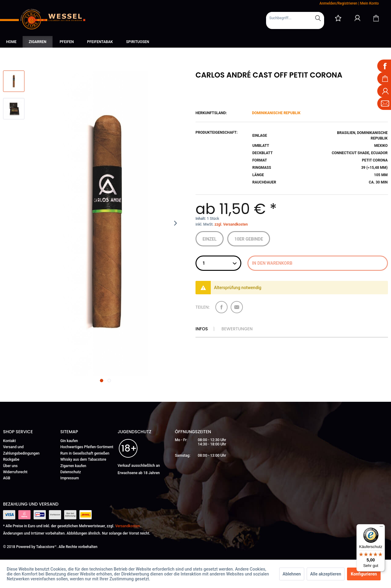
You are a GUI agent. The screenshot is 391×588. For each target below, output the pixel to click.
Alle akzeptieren (326, 574)
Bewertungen (237, 329)
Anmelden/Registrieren (338, 3)
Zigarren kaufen (73, 466)
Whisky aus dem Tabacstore (83, 459)
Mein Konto (369, 3)
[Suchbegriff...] (295, 18)
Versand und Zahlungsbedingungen (21, 450)
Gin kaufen (69, 441)
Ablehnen (292, 574)
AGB (7, 478)
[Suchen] (318, 18)
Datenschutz (71, 472)
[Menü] (381, 528)
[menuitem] (295, 20)
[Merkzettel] (338, 18)
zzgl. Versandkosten (231, 224)
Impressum (70, 478)
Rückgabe (11, 459)
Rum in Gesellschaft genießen (85, 453)
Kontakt (9, 441)
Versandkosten (128, 526)
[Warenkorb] (376, 18)
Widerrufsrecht (15, 472)
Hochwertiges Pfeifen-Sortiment (87, 447)
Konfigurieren (364, 574)
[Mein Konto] (357, 18)
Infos (202, 329)
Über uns (10, 466)
